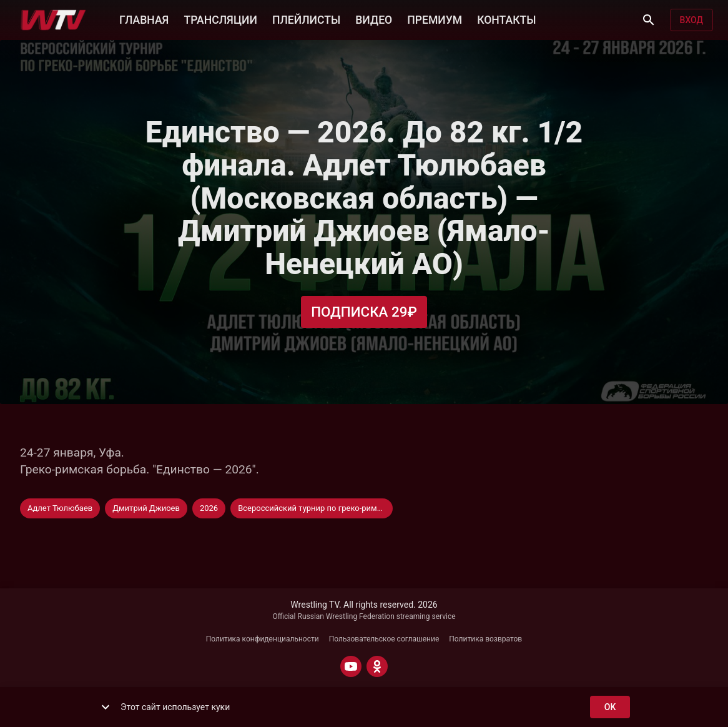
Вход (691, 20)
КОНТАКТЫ (506, 19)
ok (610, 707)
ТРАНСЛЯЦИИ (220, 19)
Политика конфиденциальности (263, 639)
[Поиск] (649, 20)
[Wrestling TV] (53, 20)
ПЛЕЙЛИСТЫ (306, 19)
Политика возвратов (485, 639)
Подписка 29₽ (364, 312)
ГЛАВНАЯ (144, 19)
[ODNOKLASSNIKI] (377, 666)
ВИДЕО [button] (374, 19)
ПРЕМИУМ (435, 19)
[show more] (106, 707)
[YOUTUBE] (351, 666)
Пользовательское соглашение (384, 639)
